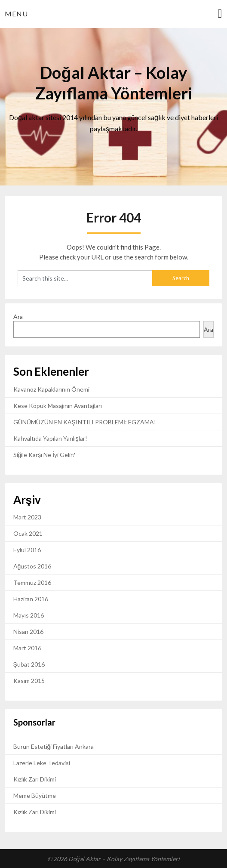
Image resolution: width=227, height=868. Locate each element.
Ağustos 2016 (32, 566)
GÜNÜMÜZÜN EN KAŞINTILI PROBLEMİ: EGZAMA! (85, 422)
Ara (18, 317)
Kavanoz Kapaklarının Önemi (51, 389)
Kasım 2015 (29, 681)
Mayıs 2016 (29, 615)
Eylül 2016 (27, 550)
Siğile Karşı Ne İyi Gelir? (44, 455)
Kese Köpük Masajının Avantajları (58, 406)
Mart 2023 (27, 517)
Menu (16, 14)
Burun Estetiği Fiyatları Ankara (54, 746)
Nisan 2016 (28, 632)
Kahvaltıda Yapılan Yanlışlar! (50, 438)
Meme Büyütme (35, 795)
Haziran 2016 (31, 599)
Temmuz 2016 (32, 582)
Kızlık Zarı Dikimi (35, 779)
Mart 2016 (27, 648)
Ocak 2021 (28, 533)
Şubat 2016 (29, 664)
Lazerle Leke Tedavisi (42, 763)
